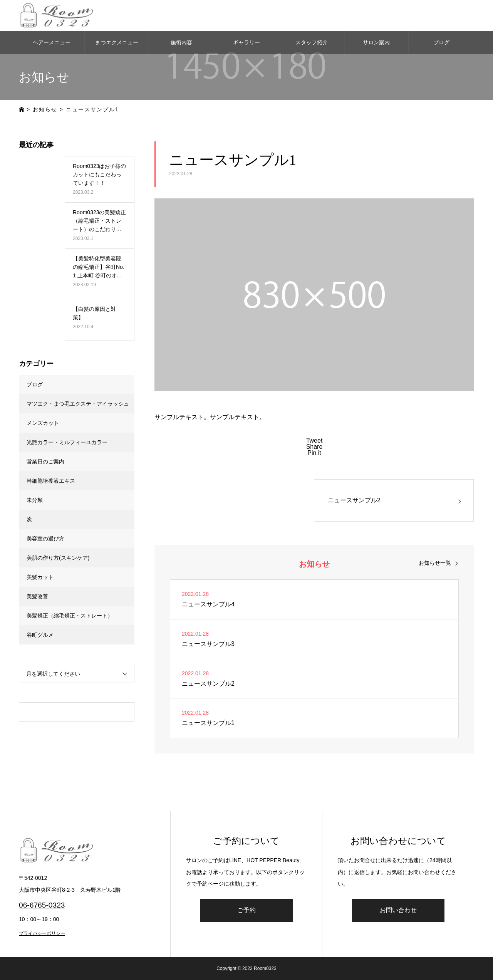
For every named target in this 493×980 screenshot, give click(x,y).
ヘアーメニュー (52, 42)
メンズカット (43, 423)
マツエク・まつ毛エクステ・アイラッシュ (78, 404)
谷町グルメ (40, 635)
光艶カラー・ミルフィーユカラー (67, 442)
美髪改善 (37, 596)
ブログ (441, 42)
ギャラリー (246, 42)
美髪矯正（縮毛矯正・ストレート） (70, 616)
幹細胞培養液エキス (51, 481)
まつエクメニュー (117, 42)
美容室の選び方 (45, 539)
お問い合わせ (398, 910)
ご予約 (246, 910)
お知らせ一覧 (435, 563)
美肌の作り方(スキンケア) (58, 558)
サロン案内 (376, 42)
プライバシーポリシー (42, 933)
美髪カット (40, 577)
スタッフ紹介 (312, 42)
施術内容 (181, 42)
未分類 (35, 500)
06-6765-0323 (42, 905)
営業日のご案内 (45, 461)
